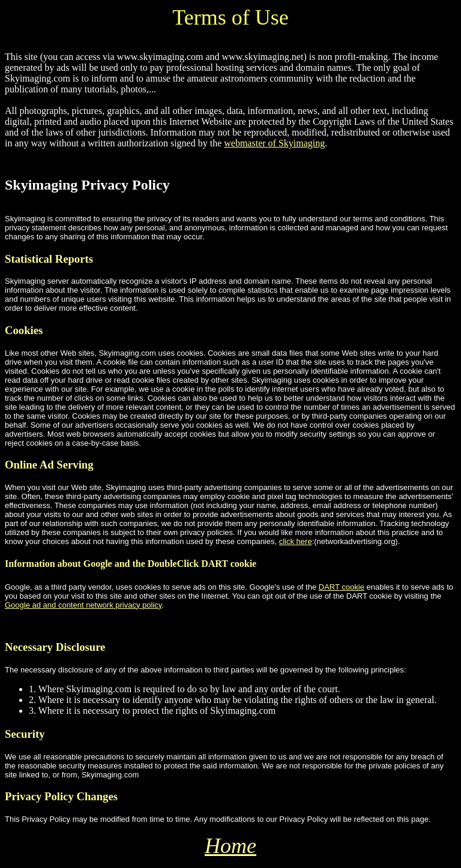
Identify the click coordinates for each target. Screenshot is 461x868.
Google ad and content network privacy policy (83, 605)
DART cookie (342, 587)
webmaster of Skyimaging (274, 143)
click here (296, 541)
